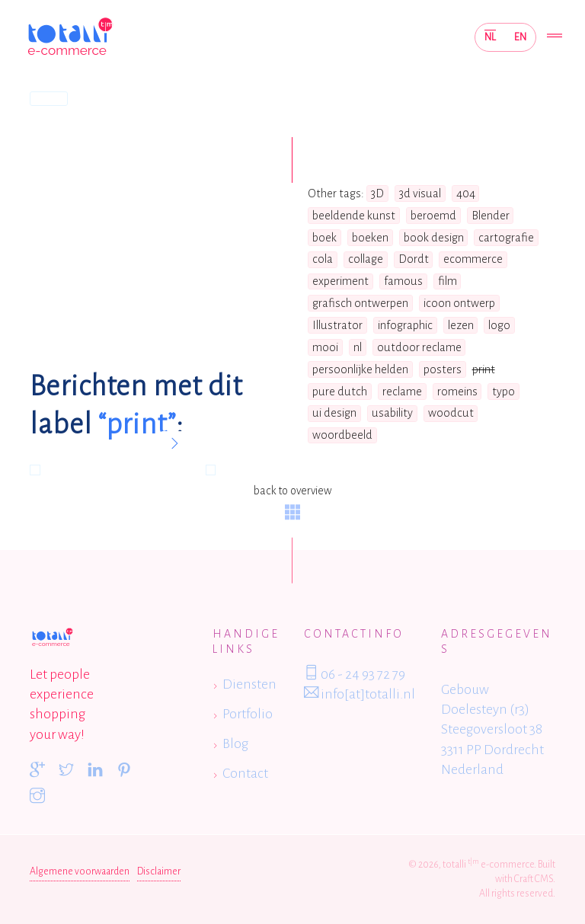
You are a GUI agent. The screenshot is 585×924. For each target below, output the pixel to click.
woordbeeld (342, 435)
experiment (340, 281)
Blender (491, 216)
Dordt (414, 259)
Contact (245, 773)
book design (434, 238)
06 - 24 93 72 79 (355, 673)
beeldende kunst (354, 216)
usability (392, 413)
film (448, 281)
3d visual (420, 193)
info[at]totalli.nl (360, 693)
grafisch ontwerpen (360, 303)
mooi (325, 347)
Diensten (249, 684)
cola (323, 259)
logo (499, 325)
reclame (402, 392)
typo (503, 392)
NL (490, 37)
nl (358, 347)
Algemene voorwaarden (80, 871)
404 (466, 193)
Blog (235, 743)
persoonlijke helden (360, 369)
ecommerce (473, 259)
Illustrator (337, 325)
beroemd (433, 216)
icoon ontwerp (459, 303)
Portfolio (248, 714)
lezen (461, 325)
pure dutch (340, 392)
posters (443, 369)
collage (366, 259)
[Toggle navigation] (555, 37)
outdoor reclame (419, 347)
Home (49, 98)
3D (377, 193)
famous (403, 281)
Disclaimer (159, 871)
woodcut (451, 413)
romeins (457, 392)
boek (324, 238)
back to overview (292, 502)
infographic (405, 325)
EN (520, 37)
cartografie (506, 238)
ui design (334, 413)
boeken (370, 238)
